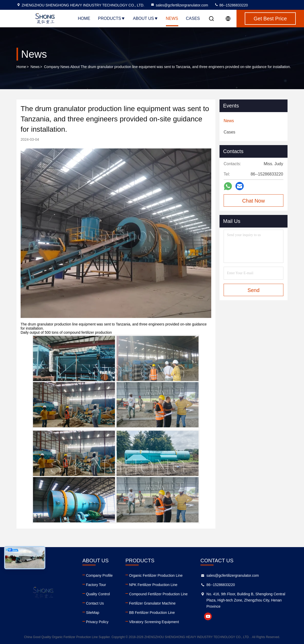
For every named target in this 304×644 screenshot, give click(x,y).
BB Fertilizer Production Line (152, 613)
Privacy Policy (97, 622)
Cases (193, 18)
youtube (208, 616)
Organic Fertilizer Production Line (156, 575)
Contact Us (95, 603)
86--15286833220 (231, 5)
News (172, 18)
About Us (146, 18)
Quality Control (98, 594)
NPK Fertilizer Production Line (153, 585)
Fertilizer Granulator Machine (152, 603)
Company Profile (99, 575)
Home (84, 18)
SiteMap (93, 613)
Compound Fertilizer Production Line (158, 594)
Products (112, 18)
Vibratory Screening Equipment (154, 622)
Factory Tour (96, 585)
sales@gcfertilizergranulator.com (179, 5)
